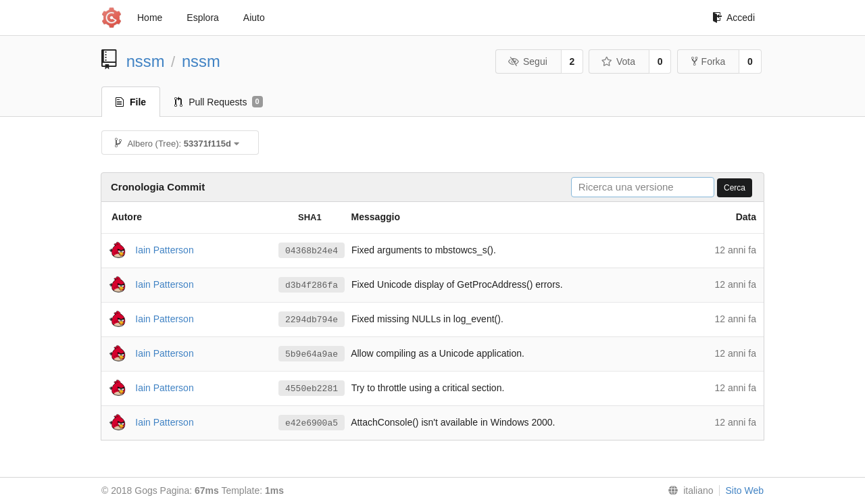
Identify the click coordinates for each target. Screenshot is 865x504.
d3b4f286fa (312, 285)
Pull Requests (219, 102)
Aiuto (254, 18)
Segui (527, 61)
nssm (146, 61)
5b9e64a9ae (312, 354)
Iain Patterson (164, 249)
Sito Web (744, 490)
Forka (709, 61)
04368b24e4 (312, 251)
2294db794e (312, 320)
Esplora (202, 18)
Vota (618, 61)
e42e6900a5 (312, 423)
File (131, 102)
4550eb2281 (312, 388)
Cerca (735, 188)
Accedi (734, 18)
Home (150, 18)
